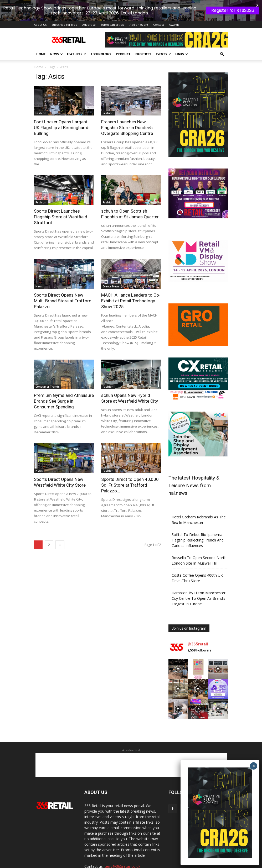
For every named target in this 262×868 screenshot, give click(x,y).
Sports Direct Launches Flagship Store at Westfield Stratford (61, 197)
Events (163, 35)
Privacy (168, 865)
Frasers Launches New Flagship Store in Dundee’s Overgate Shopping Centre (127, 108)
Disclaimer (187, 865)
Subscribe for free (64, 5)
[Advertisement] (131, 745)
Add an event (139, 5)
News (56, 35)
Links (182, 35)
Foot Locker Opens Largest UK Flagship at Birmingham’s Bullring (62, 108)
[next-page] (60, 525)
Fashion (41, 93)
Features (77, 35)
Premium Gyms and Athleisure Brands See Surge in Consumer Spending (64, 382)
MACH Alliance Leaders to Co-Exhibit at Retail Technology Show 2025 (131, 281)
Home (41, 35)
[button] (222, 35)
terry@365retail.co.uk (122, 847)
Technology (101, 35)
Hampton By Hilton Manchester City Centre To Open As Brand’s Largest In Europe (199, 579)
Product (123, 35)
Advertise (89, 5)
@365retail (198, 624)
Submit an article (113, 5)
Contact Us (208, 865)
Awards (174, 5)
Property (143, 35)
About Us (40, 5)
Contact (159, 5)
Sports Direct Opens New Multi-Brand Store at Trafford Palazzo (63, 281)
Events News (111, 267)
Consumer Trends (48, 367)
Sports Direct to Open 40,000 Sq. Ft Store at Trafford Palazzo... (130, 465)
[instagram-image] (178, 650)
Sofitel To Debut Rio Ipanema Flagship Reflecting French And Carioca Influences (198, 521)
